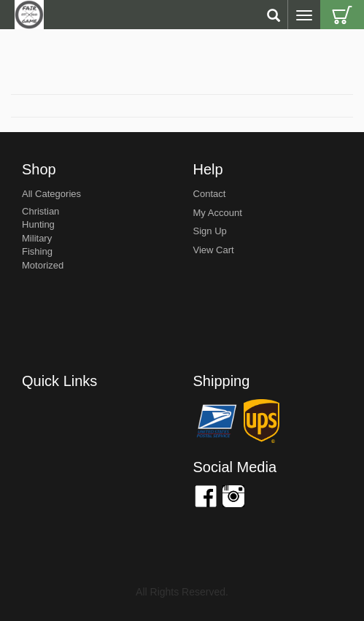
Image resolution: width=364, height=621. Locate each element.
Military (37, 238)
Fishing (37, 251)
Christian (40, 211)
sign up (210, 231)
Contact (210, 194)
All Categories (51, 194)
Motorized (43, 265)
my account (218, 213)
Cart (342, 15)
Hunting (38, 224)
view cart (214, 250)
